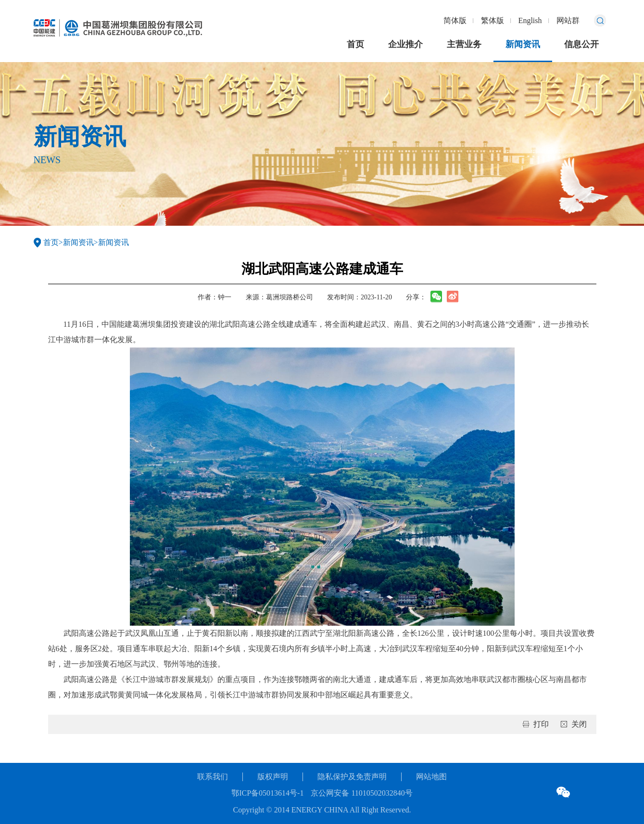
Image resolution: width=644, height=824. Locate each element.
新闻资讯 (523, 44)
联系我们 (213, 777)
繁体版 (492, 20)
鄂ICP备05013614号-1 (267, 793)
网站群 (568, 20)
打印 (541, 724)
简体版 (455, 20)
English (530, 20)
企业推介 (405, 44)
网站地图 (431, 777)
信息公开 (581, 44)
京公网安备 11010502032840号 (361, 793)
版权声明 (273, 777)
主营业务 (464, 44)
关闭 (579, 724)
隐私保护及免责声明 (352, 777)
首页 (355, 44)
